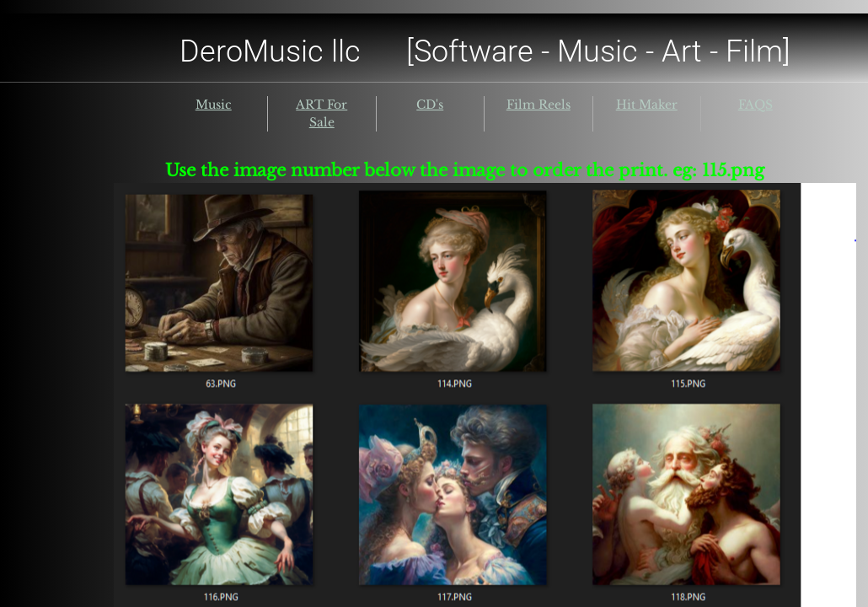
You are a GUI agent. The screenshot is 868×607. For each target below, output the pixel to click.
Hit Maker (647, 105)
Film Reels (538, 105)
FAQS (755, 105)
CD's (430, 105)
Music (214, 105)
